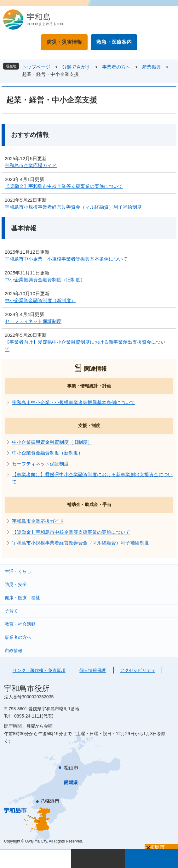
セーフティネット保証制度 (33, 321)
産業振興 (152, 67)
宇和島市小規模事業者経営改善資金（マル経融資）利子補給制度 (73, 207)
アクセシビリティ (138, 670)
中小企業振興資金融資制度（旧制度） (45, 280)
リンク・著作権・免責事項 (39, 670)
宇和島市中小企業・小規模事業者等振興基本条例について (66, 259)
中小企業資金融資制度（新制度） (40, 300)
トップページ (36, 67)
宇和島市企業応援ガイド (31, 165)
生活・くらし (18, 571)
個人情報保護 (93, 670)
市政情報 (14, 651)
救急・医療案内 (114, 42)
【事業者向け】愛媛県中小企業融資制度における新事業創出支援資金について (85, 346)
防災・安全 (16, 584)
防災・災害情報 (64, 42)
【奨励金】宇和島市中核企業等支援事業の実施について (64, 186)
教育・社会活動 (20, 624)
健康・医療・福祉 (22, 598)
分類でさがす (76, 67)
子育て (11, 611)
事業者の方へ (116, 67)
